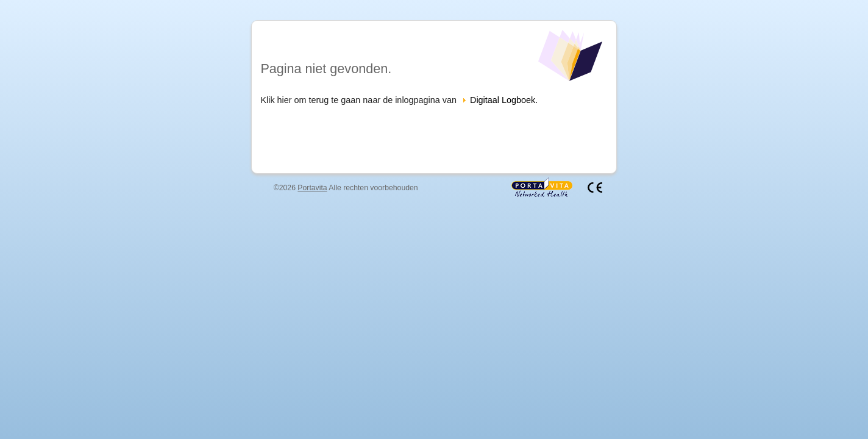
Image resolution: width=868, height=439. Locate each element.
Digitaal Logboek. (504, 100)
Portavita (312, 188)
